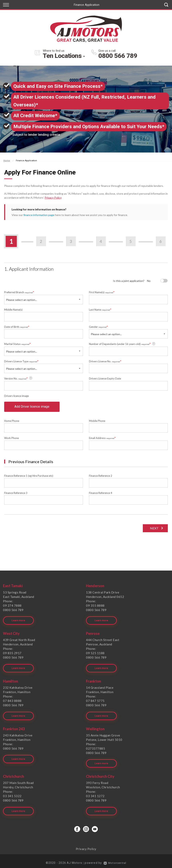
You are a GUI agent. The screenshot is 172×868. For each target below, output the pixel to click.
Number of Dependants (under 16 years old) (122, 344)
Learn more (18, 621)
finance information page (39, 215)
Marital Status (17, 344)
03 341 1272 (95, 793)
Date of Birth (17, 327)
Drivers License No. (105, 361)
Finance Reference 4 (101, 495)
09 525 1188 (95, 654)
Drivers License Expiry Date (105, 379)
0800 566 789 (118, 56)
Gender (98, 327)
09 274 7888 (12, 607)
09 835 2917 (12, 654)
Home (7, 161)
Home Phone (12, 423)
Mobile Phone (97, 423)
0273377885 (95, 747)
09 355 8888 (95, 607)
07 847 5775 (95, 700)
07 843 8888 (12, 700)
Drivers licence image (16, 396)
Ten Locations (62, 56)
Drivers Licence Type (21, 361)
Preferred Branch (19, 292)
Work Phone (11, 440)
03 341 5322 (12, 793)
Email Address (102, 440)
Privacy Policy (53, 198)
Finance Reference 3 (16, 495)
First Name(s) (102, 292)
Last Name (100, 310)
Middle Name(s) (13, 310)
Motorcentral (115, 859)
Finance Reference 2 (101, 478)
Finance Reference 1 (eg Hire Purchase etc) (29, 478)
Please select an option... (21, 300)
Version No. (18, 378)
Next (154, 530)
